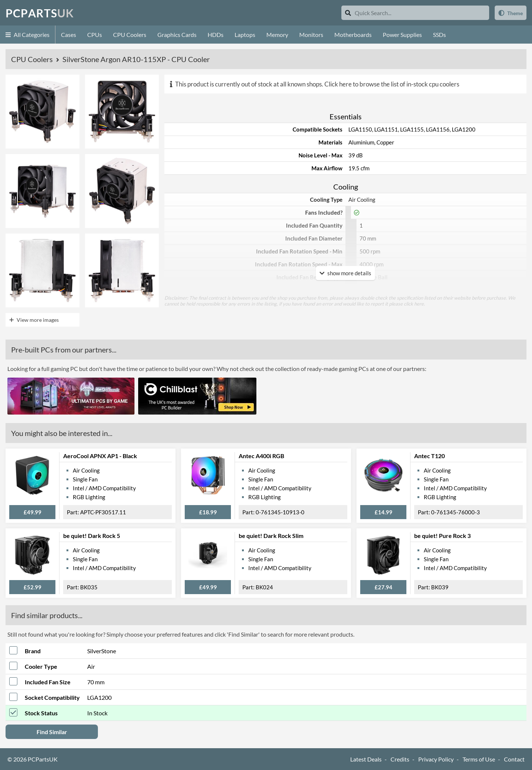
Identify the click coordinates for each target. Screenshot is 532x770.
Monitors (311, 35)
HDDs (216, 35)
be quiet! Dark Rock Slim (271, 536)
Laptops (245, 35)
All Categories (28, 35)
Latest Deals (366, 759)
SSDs (439, 35)
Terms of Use (479, 759)
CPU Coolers (130, 35)
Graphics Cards (177, 35)
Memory (277, 35)
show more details (345, 273)
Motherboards (353, 35)
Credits (400, 759)
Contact (514, 759)
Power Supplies (402, 35)
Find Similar (52, 732)
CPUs (95, 35)
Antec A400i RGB (261, 456)
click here (414, 304)
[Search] (348, 13)
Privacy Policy (436, 759)
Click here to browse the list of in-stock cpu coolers (392, 84)
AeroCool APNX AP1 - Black (100, 456)
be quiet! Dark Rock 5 (92, 536)
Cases (69, 35)
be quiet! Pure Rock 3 (442, 536)
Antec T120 (429, 456)
